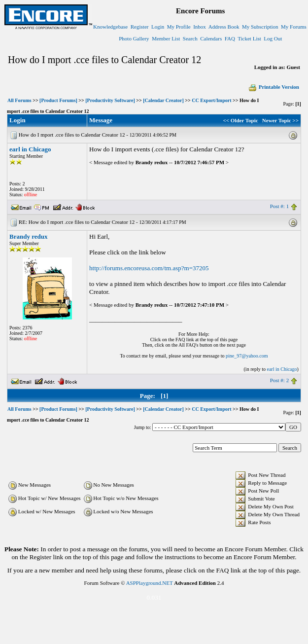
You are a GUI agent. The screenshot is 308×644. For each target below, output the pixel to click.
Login (158, 27)
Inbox (200, 27)
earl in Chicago (30, 149)
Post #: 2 (280, 380)
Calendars (211, 38)
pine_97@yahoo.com (247, 356)
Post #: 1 (280, 206)
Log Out (273, 38)
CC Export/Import (211, 100)
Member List (166, 38)
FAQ (230, 38)
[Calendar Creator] (163, 100)
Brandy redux (28, 236)
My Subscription (260, 27)
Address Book (224, 27)
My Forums (294, 27)
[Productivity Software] (110, 100)
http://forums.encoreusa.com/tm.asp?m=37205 (149, 268)
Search (190, 38)
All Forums (19, 100)
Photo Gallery (134, 38)
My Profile (179, 27)
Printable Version (274, 87)
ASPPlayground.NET (150, 583)
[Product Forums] (58, 100)
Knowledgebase (110, 27)
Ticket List (249, 38)
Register (140, 27)
